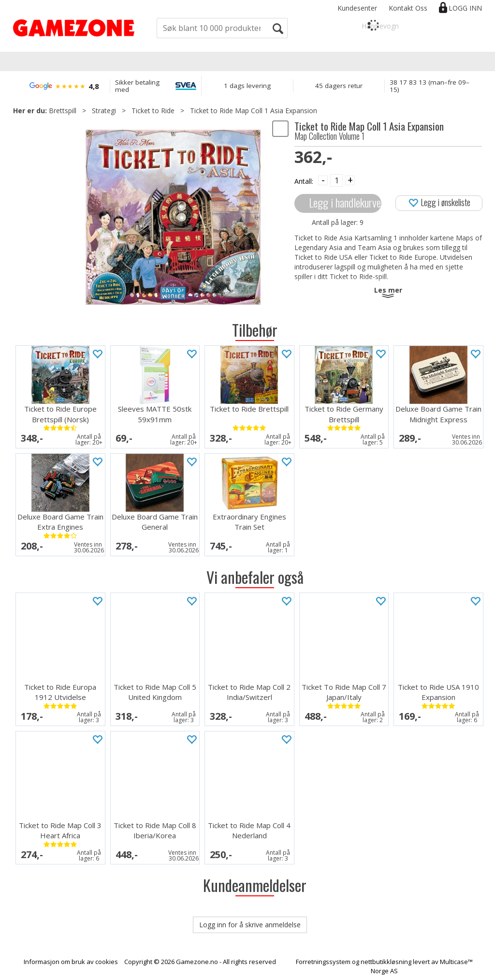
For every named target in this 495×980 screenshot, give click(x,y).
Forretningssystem (323, 962)
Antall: (304, 181)
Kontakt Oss (408, 8)
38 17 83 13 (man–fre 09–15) (429, 86)
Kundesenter (357, 8)
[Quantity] (336, 180)
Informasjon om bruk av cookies (71, 962)
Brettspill (63, 111)
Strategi (104, 111)
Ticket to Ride (153, 111)
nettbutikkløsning (386, 962)
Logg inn (465, 8)
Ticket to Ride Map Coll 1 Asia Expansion (254, 111)
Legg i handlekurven (345, 202)
